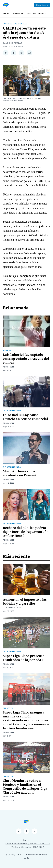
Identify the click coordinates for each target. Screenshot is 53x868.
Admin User (9, 367)
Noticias (7, 24)
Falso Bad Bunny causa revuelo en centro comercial (25, 417)
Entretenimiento (12, 411)
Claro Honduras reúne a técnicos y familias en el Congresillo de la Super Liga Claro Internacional (25, 787)
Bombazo (18, 14)
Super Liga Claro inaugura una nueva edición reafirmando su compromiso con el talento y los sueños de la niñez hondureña (26, 720)
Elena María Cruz (12, 608)
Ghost (43, 855)
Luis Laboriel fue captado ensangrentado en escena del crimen (26, 359)
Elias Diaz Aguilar (12, 43)
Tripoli (26, 857)
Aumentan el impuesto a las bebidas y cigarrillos (25, 602)
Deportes (8, 708)
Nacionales (21, 24)
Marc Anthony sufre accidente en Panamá (20, 473)
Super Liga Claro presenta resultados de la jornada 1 (24, 658)
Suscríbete (42, 5)
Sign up (26, 840)
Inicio (6, 14)
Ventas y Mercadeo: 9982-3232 (28, 847)
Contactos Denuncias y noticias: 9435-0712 (28, 844)
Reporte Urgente (37, 14)
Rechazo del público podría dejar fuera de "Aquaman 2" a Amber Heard (26, 532)
